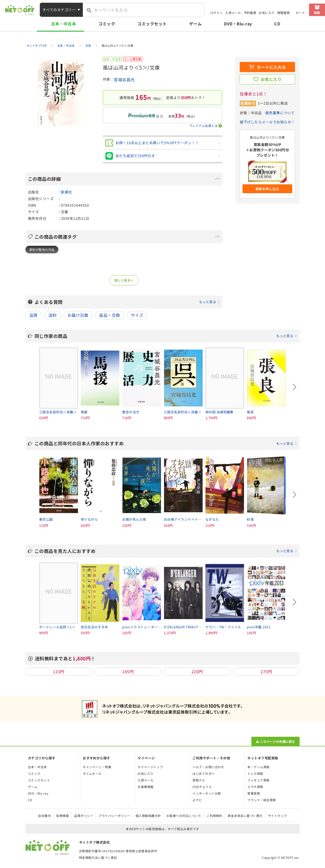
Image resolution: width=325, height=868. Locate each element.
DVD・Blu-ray (238, 24)
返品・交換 (109, 315)
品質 (34, 315)
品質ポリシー (84, 816)
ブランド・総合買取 (262, 800)
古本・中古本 (64, 24)
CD (277, 24)
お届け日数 (78, 315)
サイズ (137, 315)
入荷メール (233, 13)
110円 (59, 672)
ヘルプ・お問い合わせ (208, 767)
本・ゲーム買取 (258, 767)
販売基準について (280, 113)
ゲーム (195, 24)
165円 (128, 672)
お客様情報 (145, 787)
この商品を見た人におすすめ (166, 551)
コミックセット (152, 24)
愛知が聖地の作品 (42, 249)
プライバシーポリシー (114, 816)
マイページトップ (150, 767)
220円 (197, 672)
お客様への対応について (184, 816)
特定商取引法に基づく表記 (98, 857)
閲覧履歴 (284, 13)
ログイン (217, 13)
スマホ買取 (255, 787)
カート (300, 13)
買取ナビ (199, 780)
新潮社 (66, 192)
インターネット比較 (207, 793)
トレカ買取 (255, 773)
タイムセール (92, 773)
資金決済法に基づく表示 (245, 816)
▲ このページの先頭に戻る (275, 741)
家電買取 (254, 793)
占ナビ (197, 800)
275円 (266, 672)
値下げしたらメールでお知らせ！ (267, 122)
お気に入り (267, 13)
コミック (107, 24)
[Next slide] (295, 387)
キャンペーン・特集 (97, 767)
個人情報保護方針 (148, 816)
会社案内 (44, 816)
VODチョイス (202, 787)
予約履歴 (250, 13)
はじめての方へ (204, 773)
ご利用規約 (214, 816)
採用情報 (62, 816)
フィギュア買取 (258, 780)
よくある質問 (127, 302)
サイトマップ (277, 816)
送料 (53, 315)
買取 (317, 13)
